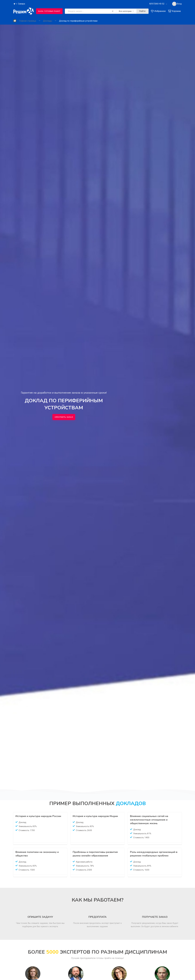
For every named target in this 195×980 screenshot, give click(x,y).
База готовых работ (49, 11)
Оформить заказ (64, 417)
